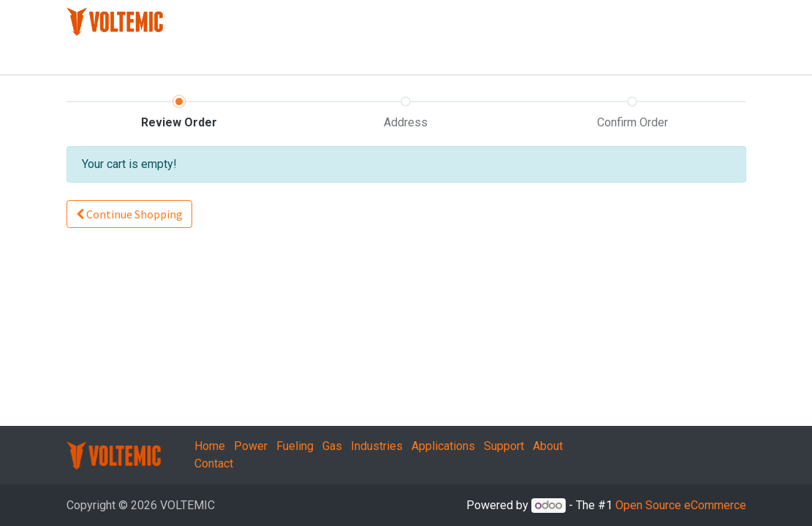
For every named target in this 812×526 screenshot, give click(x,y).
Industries (377, 446)
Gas (332, 446)
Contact (214, 464)
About (548, 446)
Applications (443, 446)
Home (210, 446)
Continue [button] (129, 214)
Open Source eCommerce (681, 505)
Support (504, 446)
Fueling (295, 446)
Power (251, 446)
